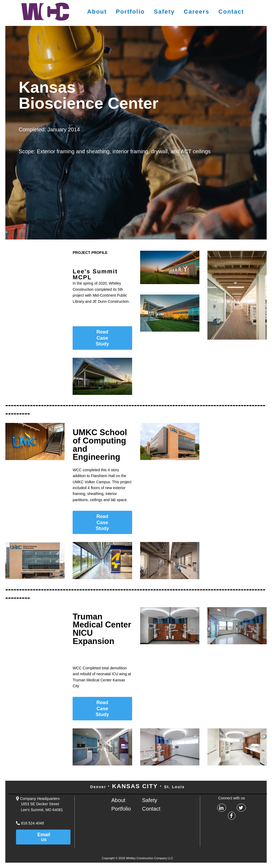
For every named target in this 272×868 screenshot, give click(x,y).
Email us (44, 837)
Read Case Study (102, 338)
